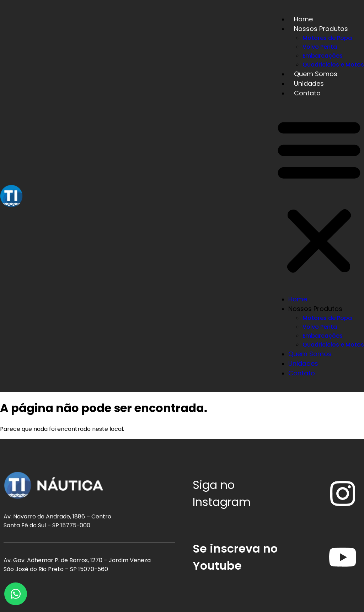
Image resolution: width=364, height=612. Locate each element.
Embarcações (323, 56)
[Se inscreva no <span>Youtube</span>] (343, 557)
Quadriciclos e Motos (333, 65)
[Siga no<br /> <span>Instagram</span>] (343, 494)
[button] (319, 196)
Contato (307, 93)
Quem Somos (316, 74)
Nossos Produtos (321, 29)
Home (303, 19)
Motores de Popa (327, 38)
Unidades (309, 83)
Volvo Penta (320, 47)
